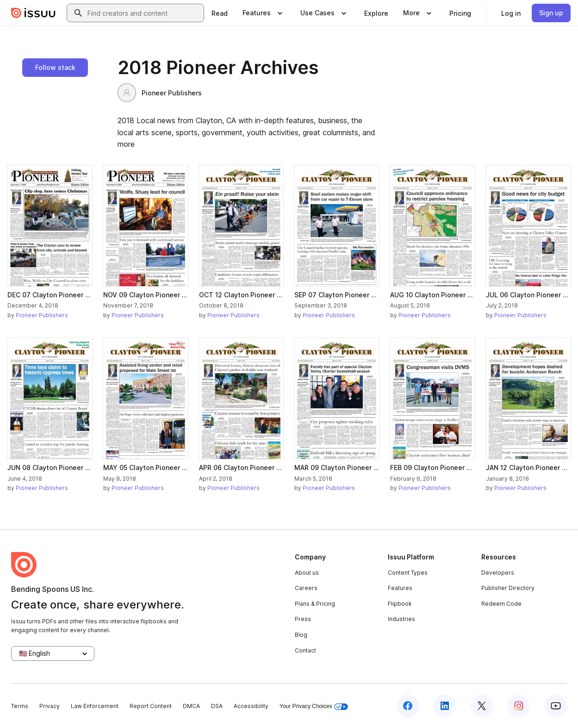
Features (400, 588)
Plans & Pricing (315, 604)
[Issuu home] (33, 13)
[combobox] (144, 13)
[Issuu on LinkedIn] (445, 706)
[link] (220, 13)
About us (307, 573)
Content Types (408, 573)
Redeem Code (501, 604)
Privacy (50, 706)
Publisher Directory (508, 588)
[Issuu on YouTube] (556, 706)
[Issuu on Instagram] (519, 706)
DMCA (191, 706)
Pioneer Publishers (160, 93)
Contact (305, 650)
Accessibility (251, 706)
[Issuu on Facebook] (408, 706)
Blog (301, 635)
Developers (498, 573)
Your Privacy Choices (314, 706)
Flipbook (400, 604)
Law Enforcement (95, 706)
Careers (306, 588)
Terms (20, 706)
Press (303, 619)
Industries (401, 619)
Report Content (151, 706)
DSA (217, 706)
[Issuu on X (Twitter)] (482, 706)
